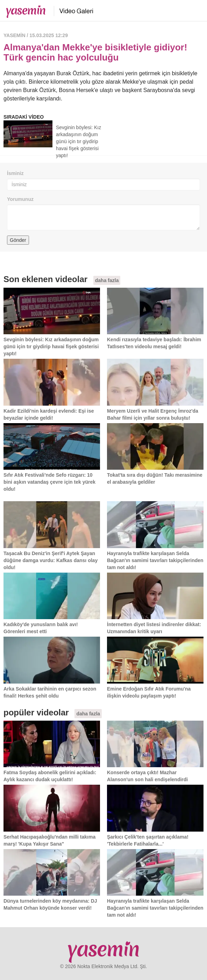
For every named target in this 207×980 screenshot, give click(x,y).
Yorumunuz (20, 199)
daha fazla (107, 280)
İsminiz (15, 173)
